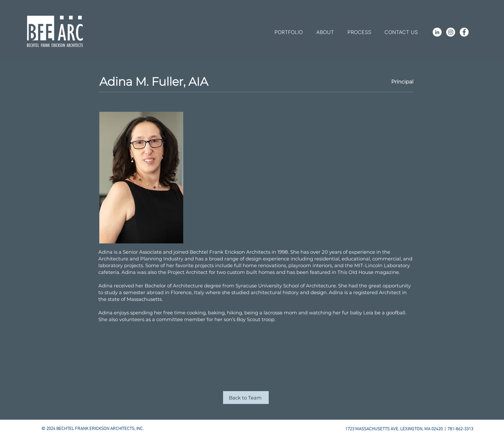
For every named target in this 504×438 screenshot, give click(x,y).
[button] (288, 32)
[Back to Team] (246, 398)
